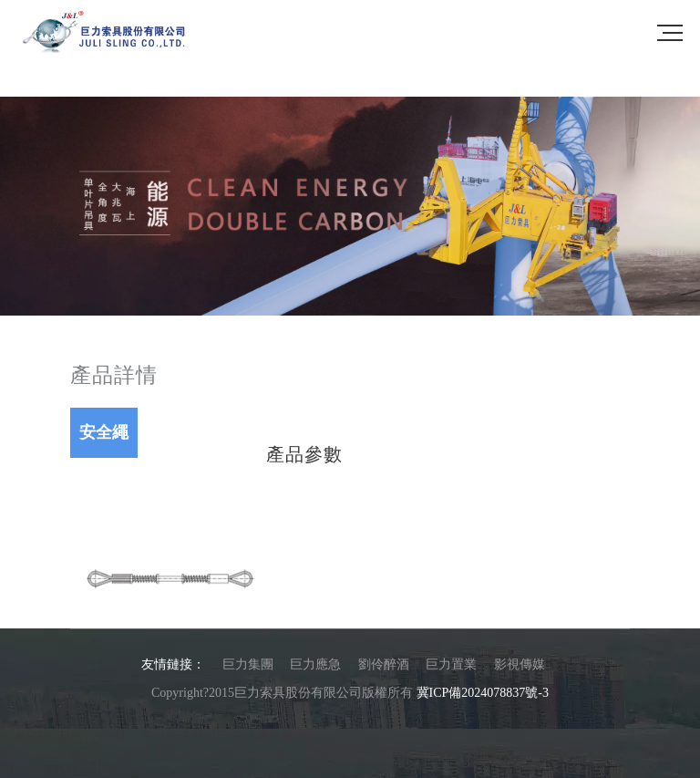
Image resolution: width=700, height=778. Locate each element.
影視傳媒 (520, 664)
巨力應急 (315, 664)
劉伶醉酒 (384, 664)
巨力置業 (451, 664)
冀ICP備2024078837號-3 (483, 693)
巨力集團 (248, 664)
